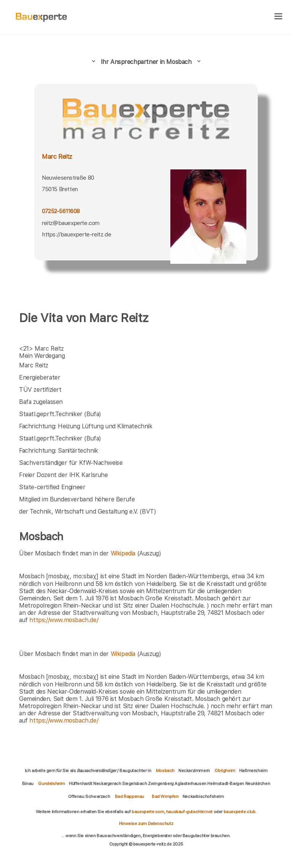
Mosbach (165, 771)
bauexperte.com (148, 812)
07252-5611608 (61, 211)
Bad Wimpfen (165, 796)
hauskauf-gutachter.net (189, 812)
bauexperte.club (240, 812)
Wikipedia (124, 553)
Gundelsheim (52, 783)
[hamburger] (279, 17)
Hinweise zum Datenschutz (146, 823)
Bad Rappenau (129, 796)
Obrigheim (225, 771)
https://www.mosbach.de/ (64, 620)
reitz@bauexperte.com (71, 223)
